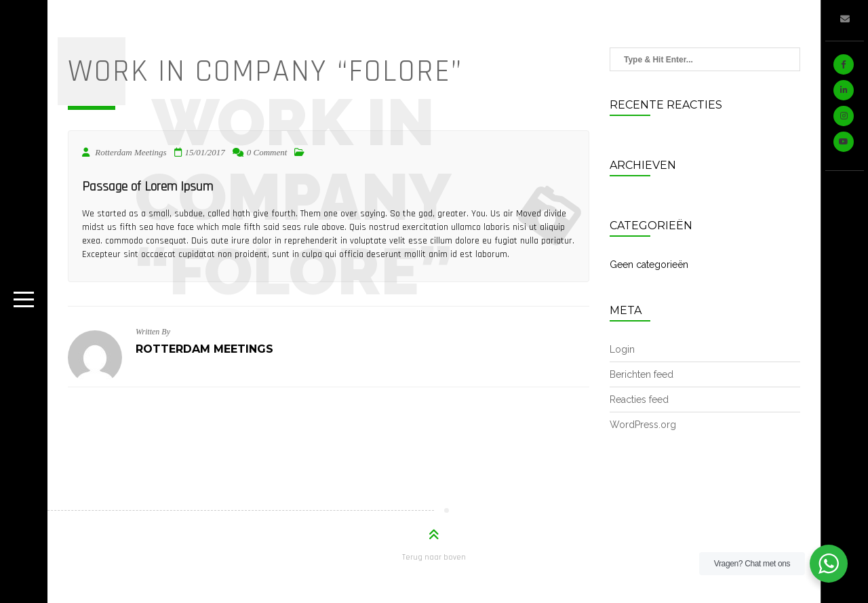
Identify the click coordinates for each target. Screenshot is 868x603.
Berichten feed (642, 374)
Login (622, 349)
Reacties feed (639, 400)
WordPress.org (643, 425)
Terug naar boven (434, 557)
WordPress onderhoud (846, 524)
